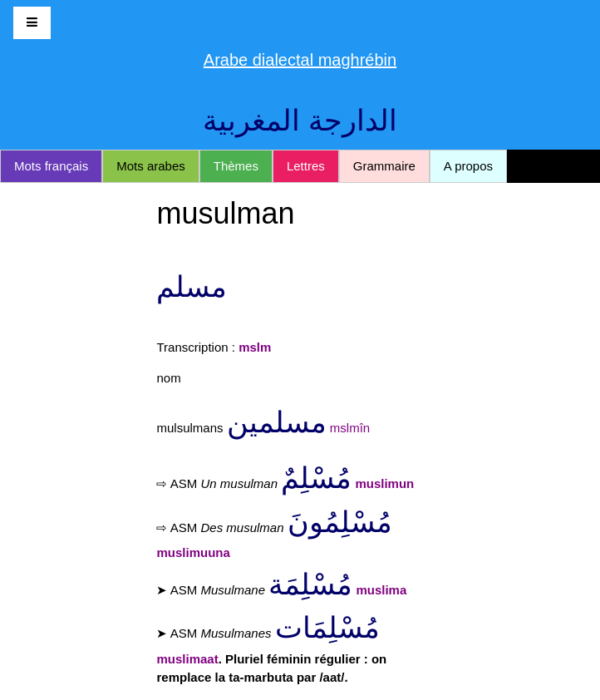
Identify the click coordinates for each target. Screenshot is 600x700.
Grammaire (384, 166)
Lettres (306, 166)
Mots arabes (151, 166)
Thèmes (236, 166)
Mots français (51, 166)
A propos (468, 166)
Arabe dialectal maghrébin (300, 60)
